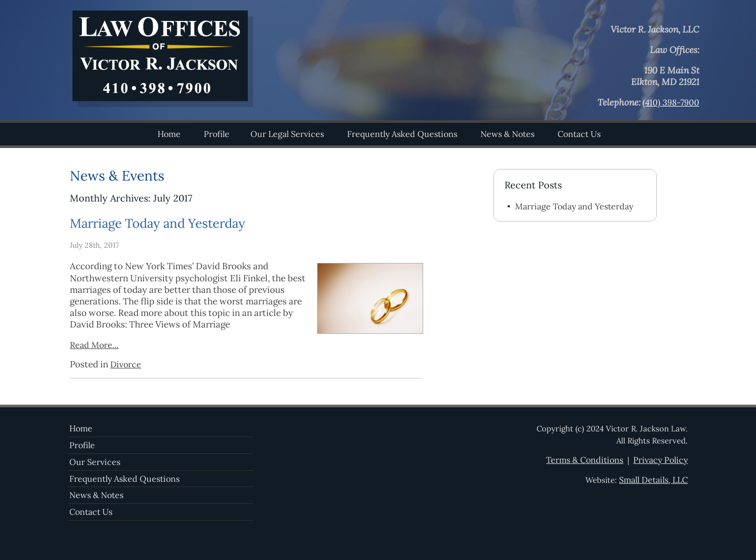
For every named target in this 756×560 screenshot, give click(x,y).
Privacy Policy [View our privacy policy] (660, 460)
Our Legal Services (287, 134)
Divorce (126, 364)
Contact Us (579, 134)
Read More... (94, 345)
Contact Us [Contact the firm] (91, 512)
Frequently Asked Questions (402, 134)
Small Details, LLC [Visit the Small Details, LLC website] (653, 480)
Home (169, 134)
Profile (217, 134)
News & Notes (507, 134)
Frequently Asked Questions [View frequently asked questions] (124, 479)
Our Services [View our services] (95, 462)
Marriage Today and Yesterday (157, 223)
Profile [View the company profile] (82, 445)
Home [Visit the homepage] (81, 428)
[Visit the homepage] (162, 104)
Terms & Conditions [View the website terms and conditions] (585, 460)
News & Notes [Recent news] (96, 495)
